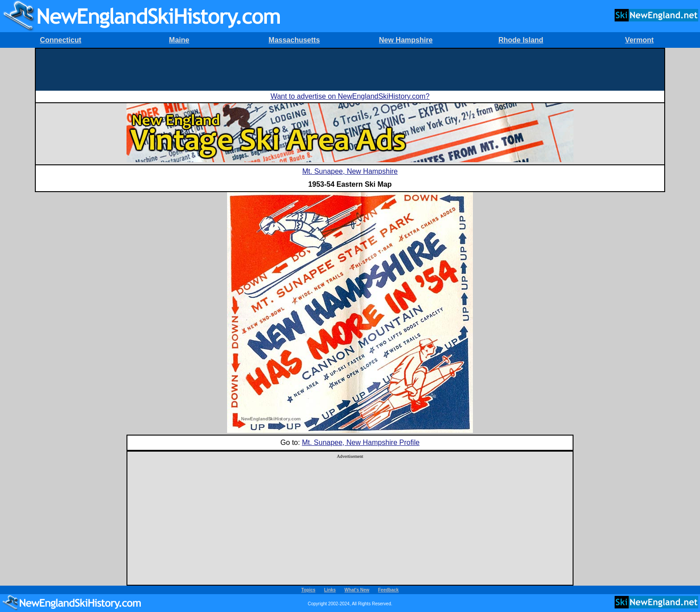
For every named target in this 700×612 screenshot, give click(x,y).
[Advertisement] (350, 69)
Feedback (388, 590)
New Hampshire (406, 40)
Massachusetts (294, 40)
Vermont (639, 40)
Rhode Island (521, 40)
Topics (308, 590)
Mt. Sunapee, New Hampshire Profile (361, 442)
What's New (357, 590)
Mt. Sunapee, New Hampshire (350, 171)
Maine (179, 40)
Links (330, 590)
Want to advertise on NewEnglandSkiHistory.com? (350, 96)
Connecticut (60, 40)
